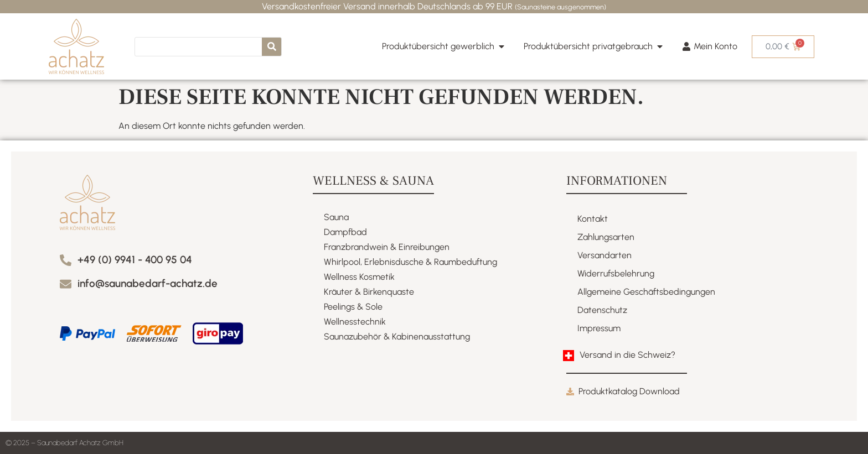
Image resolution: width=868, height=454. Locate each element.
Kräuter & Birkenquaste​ (369, 292)
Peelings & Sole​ (353, 307)
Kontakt (593, 219)
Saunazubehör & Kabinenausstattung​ (397, 336)
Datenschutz (602, 310)
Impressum (599, 328)
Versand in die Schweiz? (627, 355)
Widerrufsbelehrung (616, 273)
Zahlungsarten (606, 237)
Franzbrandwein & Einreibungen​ (387, 247)
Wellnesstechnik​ (355, 322)
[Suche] (272, 47)
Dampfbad (345, 232)
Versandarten (604, 255)
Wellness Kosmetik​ (359, 277)
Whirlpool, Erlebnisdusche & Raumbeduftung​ (410, 262)
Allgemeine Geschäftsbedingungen (646, 292)
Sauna (336, 217)
